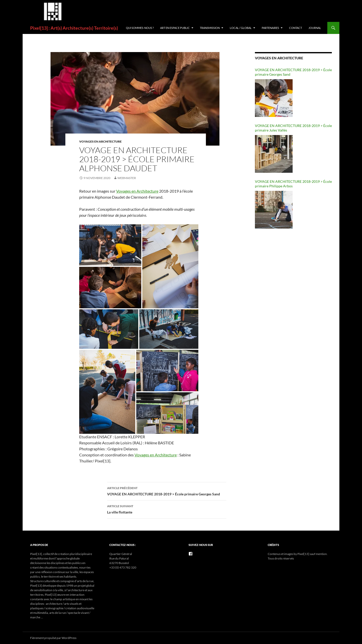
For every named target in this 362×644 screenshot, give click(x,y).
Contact (296, 28)
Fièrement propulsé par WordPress (53, 638)
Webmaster (127, 178)
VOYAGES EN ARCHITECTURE (100, 141)
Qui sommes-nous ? (140, 28)
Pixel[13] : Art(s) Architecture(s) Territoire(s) (74, 28)
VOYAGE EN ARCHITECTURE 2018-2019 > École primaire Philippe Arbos (293, 184)
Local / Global (241, 28)
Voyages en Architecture (137, 191)
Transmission (210, 28)
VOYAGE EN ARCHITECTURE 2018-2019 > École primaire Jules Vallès (293, 128)
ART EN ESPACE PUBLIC (175, 28)
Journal (315, 28)
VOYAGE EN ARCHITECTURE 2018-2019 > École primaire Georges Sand (167, 491)
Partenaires (270, 28)
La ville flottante (167, 509)
